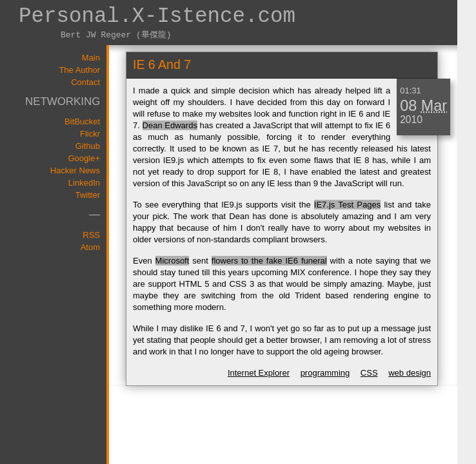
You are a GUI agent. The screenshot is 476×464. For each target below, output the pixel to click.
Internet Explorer (259, 373)
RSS (91, 235)
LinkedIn (84, 183)
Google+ (84, 158)
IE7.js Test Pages (347, 205)
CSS (369, 373)
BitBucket (82, 121)
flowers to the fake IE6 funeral (269, 261)
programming (325, 373)
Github (88, 146)
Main (91, 58)
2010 (411, 120)
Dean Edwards (170, 125)
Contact (85, 82)
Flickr (90, 134)
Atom (90, 247)
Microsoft (173, 261)
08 (408, 106)
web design (410, 373)
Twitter (88, 195)
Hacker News (75, 170)
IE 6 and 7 (162, 64)
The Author (79, 70)
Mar (434, 106)
